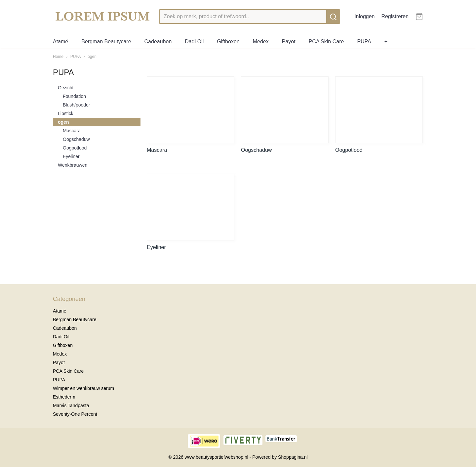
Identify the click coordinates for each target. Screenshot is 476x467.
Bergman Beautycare (106, 42)
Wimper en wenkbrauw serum (83, 388)
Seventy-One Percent (75, 414)
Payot (289, 42)
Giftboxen (228, 42)
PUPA (364, 42)
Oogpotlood (75, 148)
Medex (261, 42)
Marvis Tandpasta (71, 405)
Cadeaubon (158, 42)
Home (58, 57)
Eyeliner (71, 156)
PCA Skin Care (326, 42)
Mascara (72, 131)
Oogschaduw (76, 139)
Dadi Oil (194, 42)
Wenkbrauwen (73, 165)
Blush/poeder (77, 105)
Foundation (74, 96)
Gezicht (66, 88)
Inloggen (364, 16)
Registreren (395, 16)
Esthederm (64, 397)
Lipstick (66, 113)
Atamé (60, 42)
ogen (92, 57)
